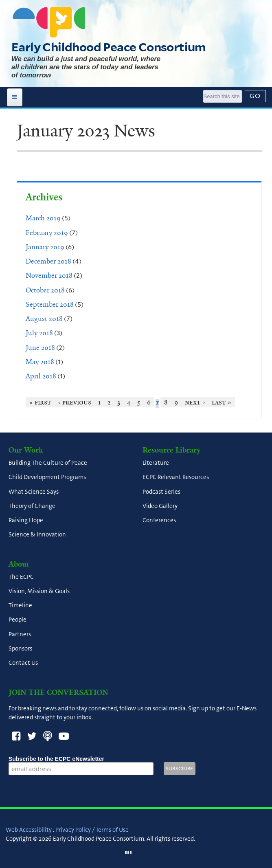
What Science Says (34, 492)
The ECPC (21, 577)
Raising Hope (26, 521)
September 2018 (50, 304)
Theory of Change (32, 506)
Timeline (20, 606)
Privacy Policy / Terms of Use (92, 830)
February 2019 (47, 233)
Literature (156, 463)
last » (222, 402)
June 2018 (40, 347)
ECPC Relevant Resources (176, 477)
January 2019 (45, 247)
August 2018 (44, 319)
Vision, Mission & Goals (39, 591)
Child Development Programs (47, 477)
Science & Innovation (37, 535)
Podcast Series (161, 492)
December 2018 (48, 261)
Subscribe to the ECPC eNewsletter (81, 759)
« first (41, 402)
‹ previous (75, 402)
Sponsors (20, 648)
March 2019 (43, 218)
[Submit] (255, 96)
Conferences (159, 521)
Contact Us (23, 663)
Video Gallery (160, 506)
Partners (20, 634)
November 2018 (49, 275)
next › (195, 402)
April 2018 (41, 376)
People (18, 620)
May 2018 (40, 362)
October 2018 (45, 290)
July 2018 (39, 333)
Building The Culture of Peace (48, 463)
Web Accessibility (29, 830)
